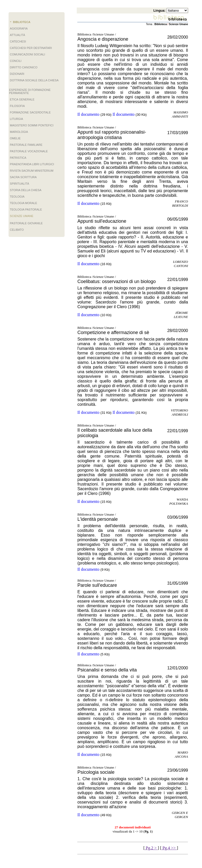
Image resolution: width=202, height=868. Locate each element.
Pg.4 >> (169, 848)
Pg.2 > (151, 848)
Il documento (88, 114)
